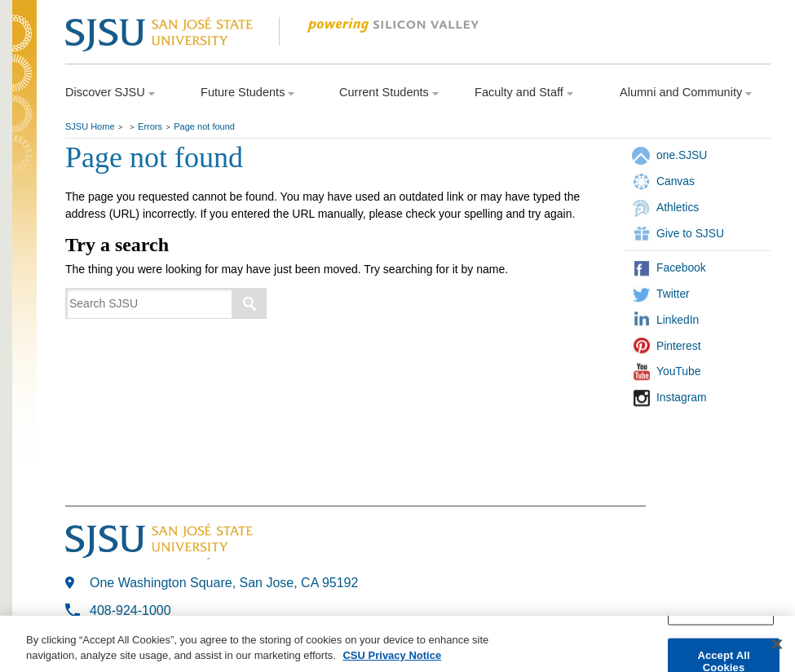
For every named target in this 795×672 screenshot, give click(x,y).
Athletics (678, 207)
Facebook (681, 267)
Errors (150, 126)
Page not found (204, 126)
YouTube (678, 371)
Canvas (676, 181)
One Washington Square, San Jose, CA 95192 (224, 583)
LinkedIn (678, 320)
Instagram (681, 397)
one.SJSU (682, 155)
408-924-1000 (130, 610)
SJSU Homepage (24, 55)
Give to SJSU (690, 233)
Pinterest (679, 346)
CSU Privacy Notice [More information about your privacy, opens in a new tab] (392, 658)
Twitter (673, 294)
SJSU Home (90, 126)
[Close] (777, 646)
